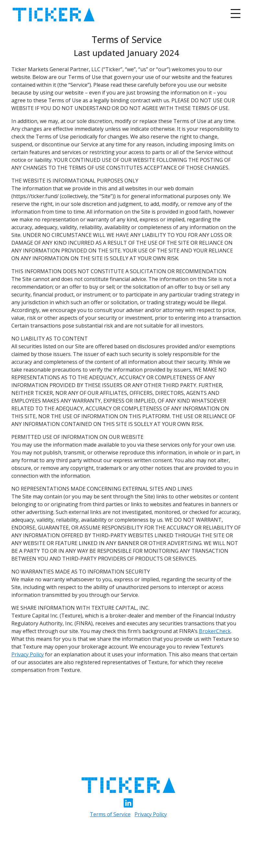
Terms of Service (110, 814)
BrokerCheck (215, 631)
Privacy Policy (28, 654)
